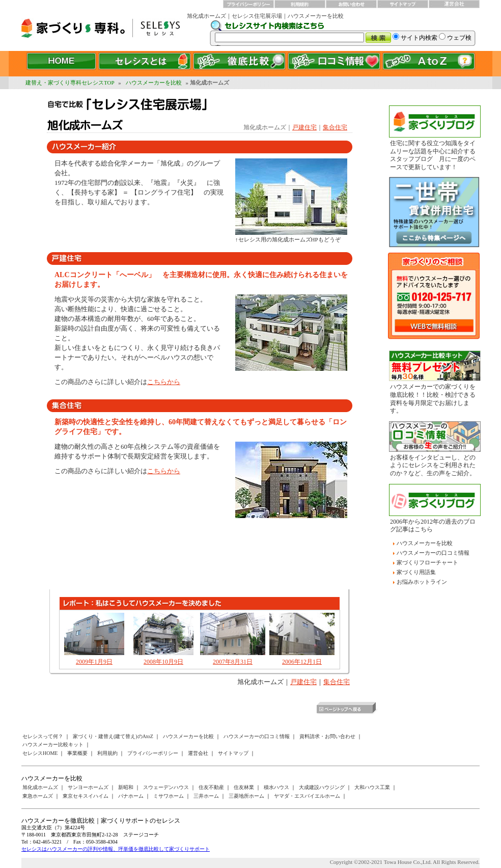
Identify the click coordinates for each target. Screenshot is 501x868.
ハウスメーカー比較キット (53, 744)
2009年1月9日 (94, 662)
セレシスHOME (40, 753)
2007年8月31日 (233, 662)
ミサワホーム (169, 796)
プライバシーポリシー (153, 753)
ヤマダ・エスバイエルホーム (307, 796)
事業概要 (77, 753)
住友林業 (244, 787)
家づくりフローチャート (427, 562)
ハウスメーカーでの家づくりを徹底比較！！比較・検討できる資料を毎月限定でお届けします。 (433, 399)
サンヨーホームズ (88, 787)
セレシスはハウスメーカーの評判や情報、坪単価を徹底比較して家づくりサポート (116, 849)
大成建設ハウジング (322, 787)
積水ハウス (276, 787)
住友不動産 (211, 787)
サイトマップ (233, 753)
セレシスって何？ (43, 736)
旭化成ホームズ (40, 787)
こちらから (164, 382)
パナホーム (131, 796)
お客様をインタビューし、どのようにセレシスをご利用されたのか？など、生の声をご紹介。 (433, 465)
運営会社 (198, 753)
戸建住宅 (304, 127)
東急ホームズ (38, 796)
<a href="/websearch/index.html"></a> (345, 33)
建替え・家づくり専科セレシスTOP (70, 83)
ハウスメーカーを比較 (154, 83)
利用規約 (107, 753)
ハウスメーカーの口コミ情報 (433, 553)
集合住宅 (335, 127)
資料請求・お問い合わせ (327, 736)
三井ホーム (206, 796)
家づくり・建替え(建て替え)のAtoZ (113, 736)
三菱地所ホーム (246, 796)
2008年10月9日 (163, 662)
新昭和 (126, 787)
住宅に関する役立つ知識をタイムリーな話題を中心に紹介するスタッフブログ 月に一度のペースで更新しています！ (433, 155)
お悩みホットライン (422, 582)
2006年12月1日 (302, 662)
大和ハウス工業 (372, 787)
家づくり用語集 (416, 572)
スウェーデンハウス (166, 787)
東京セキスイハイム (86, 796)
